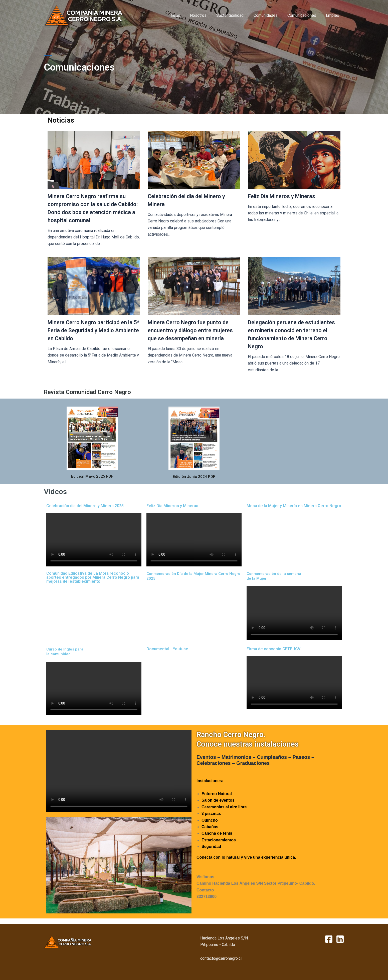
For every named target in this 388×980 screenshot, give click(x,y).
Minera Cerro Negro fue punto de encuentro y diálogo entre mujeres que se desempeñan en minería (190, 330)
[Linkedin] (340, 939)
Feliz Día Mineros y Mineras (281, 196)
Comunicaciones (305, 15)
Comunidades (270, 15)
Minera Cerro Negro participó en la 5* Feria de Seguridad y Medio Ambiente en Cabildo (93, 330)
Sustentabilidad (236, 15)
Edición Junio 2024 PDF (194, 476)
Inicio (185, 15)
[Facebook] (329, 939)
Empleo (334, 15)
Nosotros (207, 15)
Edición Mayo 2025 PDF (92, 476)
